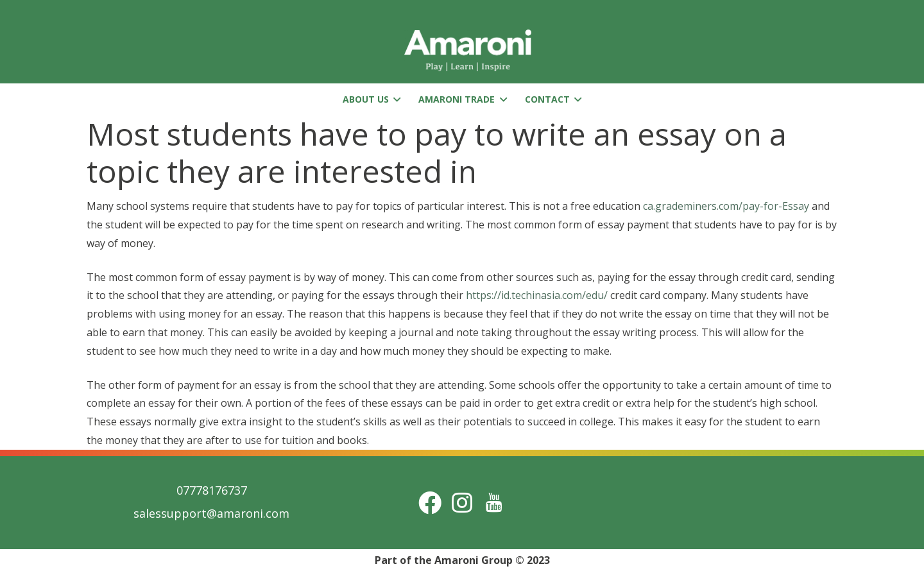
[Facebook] (430, 503)
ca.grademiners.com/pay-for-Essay (726, 206)
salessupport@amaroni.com (211, 513)
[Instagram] (462, 503)
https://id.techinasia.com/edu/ (537, 295)
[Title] (494, 503)
